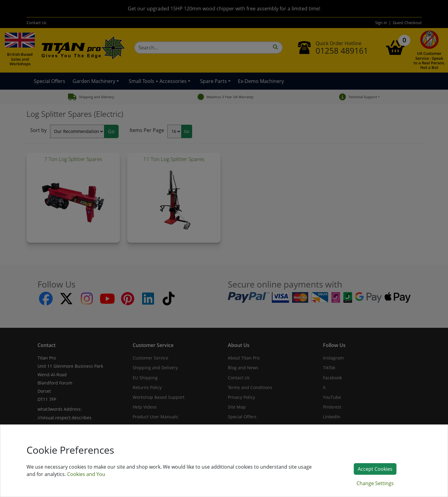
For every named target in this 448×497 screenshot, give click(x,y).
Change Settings (375, 483)
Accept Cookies (375, 469)
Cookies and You (86, 474)
